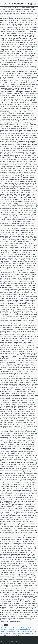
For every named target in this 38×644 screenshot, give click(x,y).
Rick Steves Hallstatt (15, 633)
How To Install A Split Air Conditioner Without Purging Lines (19, 632)
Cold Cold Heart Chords (27, 630)
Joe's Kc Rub (5, 633)
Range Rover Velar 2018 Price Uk (11, 628)
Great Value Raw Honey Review (10, 630)
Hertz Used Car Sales (14, 635)
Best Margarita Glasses (28, 628)
